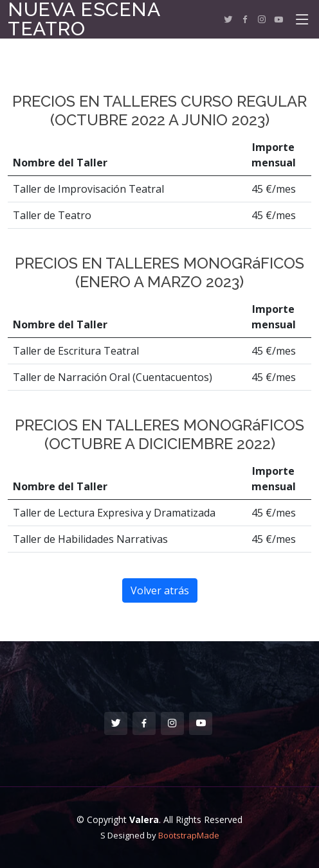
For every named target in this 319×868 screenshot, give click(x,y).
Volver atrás (160, 590)
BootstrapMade (189, 835)
